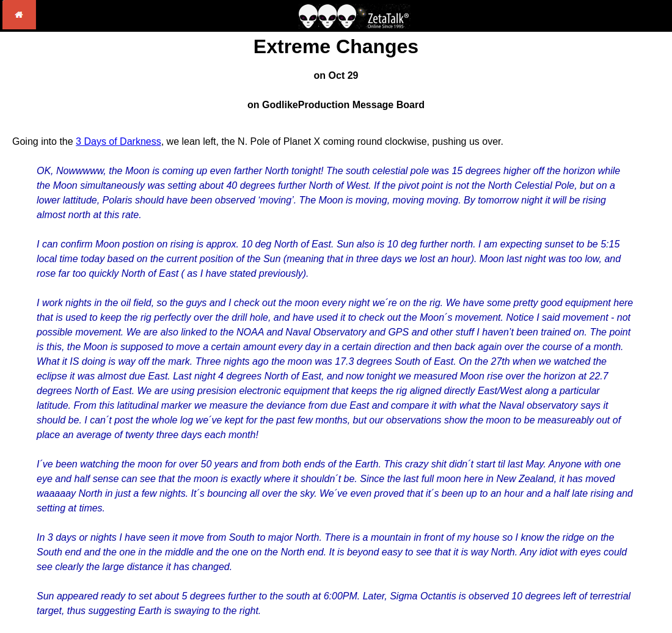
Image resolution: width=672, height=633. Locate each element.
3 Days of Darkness (119, 141)
